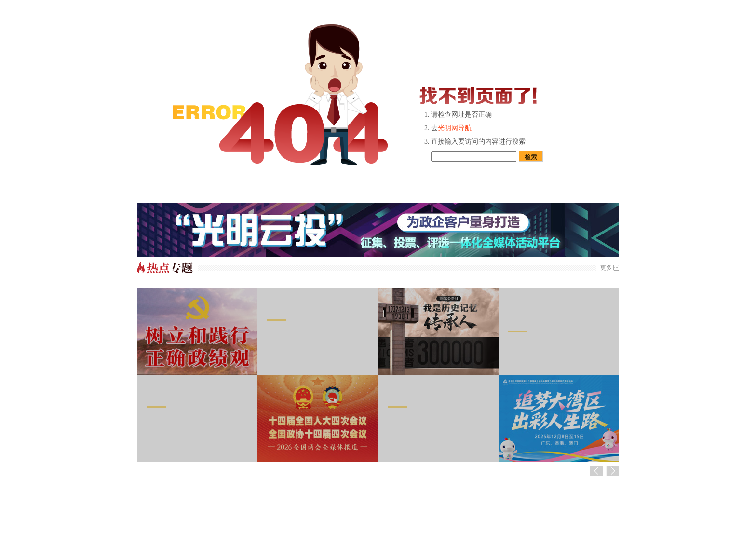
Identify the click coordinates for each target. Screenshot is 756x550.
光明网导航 (455, 128)
